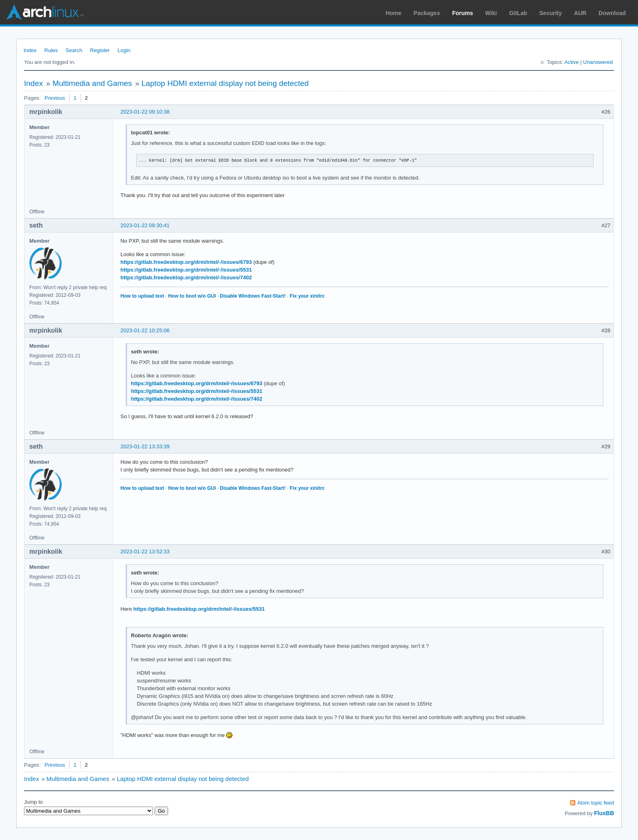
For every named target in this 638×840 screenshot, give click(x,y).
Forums (462, 13)
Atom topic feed (596, 803)
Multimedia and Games (92, 83)
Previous (55, 98)
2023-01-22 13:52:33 (145, 552)
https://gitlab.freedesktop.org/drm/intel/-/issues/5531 (186, 270)
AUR (580, 13)
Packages (427, 13)
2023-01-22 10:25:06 (145, 330)
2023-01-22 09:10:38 (145, 112)
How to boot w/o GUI (192, 296)
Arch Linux (45, 12)
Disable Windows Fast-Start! (253, 296)
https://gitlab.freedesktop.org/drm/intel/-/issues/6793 (186, 262)
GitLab (518, 13)
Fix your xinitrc (307, 296)
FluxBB (604, 813)
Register (100, 50)
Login (124, 50)
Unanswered (598, 62)
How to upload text (142, 296)
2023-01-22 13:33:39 (145, 446)
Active (571, 62)
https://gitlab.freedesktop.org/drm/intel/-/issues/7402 (186, 277)
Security (551, 13)
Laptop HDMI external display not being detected (225, 83)
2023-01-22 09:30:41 (145, 225)
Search (74, 50)
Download (612, 13)
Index (30, 50)
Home (394, 13)
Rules (51, 50)
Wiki (491, 13)
